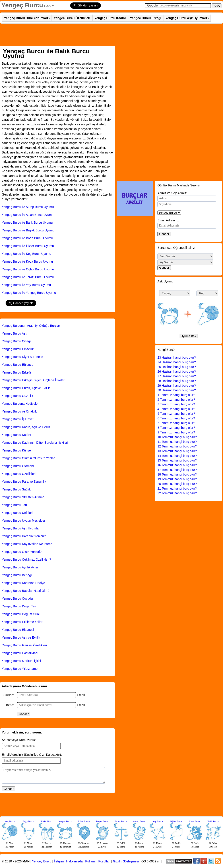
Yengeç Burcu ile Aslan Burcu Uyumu (28, 215)
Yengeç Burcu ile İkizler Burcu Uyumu (28, 246)
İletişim (59, 861)
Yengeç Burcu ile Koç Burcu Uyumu (26, 254)
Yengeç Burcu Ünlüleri (17, 513)
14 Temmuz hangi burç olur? (177, 456)
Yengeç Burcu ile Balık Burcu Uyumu (27, 223)
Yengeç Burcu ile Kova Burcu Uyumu (27, 261)
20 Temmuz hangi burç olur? (177, 484)
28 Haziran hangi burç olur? (177, 381)
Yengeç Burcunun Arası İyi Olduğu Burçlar (31, 326)
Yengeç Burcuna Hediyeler (20, 404)
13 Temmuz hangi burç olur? (177, 451)
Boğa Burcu (28, 821)
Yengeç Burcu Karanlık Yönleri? (24, 536)
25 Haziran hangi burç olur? (177, 367)
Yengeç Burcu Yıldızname (20, 669)
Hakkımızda (74, 861)
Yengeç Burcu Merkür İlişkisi (21, 661)
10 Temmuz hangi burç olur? (177, 437)
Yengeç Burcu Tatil (15, 505)
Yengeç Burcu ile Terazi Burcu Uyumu (28, 277)
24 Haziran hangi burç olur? (177, 362)
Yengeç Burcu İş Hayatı (18, 419)
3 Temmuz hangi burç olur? (176, 404)
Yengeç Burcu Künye (16, 450)
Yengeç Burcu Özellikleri (72, 18)
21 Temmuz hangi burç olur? (177, 488)
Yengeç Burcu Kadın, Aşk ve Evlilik (26, 427)
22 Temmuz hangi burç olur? (177, 493)
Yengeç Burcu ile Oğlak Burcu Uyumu (28, 269)
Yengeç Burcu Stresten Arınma (23, 497)
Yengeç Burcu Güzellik (17, 396)
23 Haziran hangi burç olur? (177, 357)
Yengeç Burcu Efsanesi (18, 630)
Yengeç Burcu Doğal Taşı (19, 606)
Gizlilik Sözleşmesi (126, 861)
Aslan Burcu (84, 821)
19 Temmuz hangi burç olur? (177, 479)
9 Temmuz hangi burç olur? (176, 432)
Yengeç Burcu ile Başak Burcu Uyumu (28, 230)
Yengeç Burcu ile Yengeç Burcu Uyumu (29, 293)
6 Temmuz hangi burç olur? (176, 418)
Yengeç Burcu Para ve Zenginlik (24, 482)
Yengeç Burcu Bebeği (17, 575)
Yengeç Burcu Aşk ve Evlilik (21, 637)
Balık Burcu (213, 821)
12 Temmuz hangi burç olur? (177, 446)
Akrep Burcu (139, 821)
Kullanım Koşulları (98, 861)
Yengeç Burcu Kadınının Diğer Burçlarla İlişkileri (35, 443)
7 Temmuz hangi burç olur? (176, 423)
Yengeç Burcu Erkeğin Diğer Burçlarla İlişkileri (33, 380)
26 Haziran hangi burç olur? (177, 372)
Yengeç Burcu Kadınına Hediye (23, 583)
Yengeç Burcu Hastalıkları (20, 653)
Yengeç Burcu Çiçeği (16, 341)
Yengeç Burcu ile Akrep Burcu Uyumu (28, 207)
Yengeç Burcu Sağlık (16, 489)
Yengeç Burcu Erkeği (146, 18)
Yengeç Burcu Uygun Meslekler (24, 521)
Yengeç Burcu (22, 5)
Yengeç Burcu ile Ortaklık (19, 411)
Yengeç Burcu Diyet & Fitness (22, 357)
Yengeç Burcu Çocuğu (17, 598)
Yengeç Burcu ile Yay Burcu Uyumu (26, 285)
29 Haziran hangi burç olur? (177, 386)
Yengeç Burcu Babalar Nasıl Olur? (26, 591)
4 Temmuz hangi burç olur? (176, 409)
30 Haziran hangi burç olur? (177, 390)
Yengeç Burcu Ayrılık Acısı (20, 567)
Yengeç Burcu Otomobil (18, 466)
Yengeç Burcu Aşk (14, 333)
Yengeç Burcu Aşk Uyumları (186, 18)
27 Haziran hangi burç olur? (177, 376)
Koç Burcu (10, 821)
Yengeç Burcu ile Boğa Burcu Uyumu (27, 238)
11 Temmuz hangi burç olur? (177, 442)
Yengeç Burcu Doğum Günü (21, 614)
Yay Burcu (158, 821)
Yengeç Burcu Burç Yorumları (26, 18)
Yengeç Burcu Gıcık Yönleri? (22, 552)
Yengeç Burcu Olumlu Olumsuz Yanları (29, 458)
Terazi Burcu (121, 821)
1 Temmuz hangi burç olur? (176, 395)
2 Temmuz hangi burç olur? (176, 400)
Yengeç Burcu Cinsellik (18, 349)
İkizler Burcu (47, 821)
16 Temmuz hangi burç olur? (177, 465)
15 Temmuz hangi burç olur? (177, 460)
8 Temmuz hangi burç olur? (176, 428)
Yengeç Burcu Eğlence (18, 365)
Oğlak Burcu (176, 821)
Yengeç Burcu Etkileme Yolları (23, 622)
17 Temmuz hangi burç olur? (177, 470)
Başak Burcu (102, 821)
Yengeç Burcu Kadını (110, 18)
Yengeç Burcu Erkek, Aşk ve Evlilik (26, 388)
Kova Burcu (195, 821)
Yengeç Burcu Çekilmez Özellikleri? (26, 560)
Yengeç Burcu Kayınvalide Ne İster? (27, 544)
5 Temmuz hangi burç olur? (176, 414)
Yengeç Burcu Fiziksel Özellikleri (24, 645)
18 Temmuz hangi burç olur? (177, 474)
